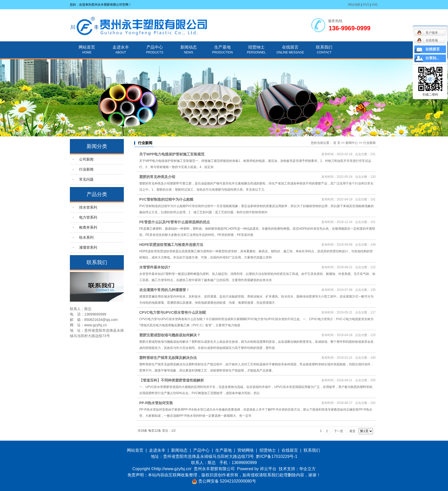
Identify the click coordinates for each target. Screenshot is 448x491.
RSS (366, 5)
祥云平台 (268, 469)
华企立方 (307, 469)
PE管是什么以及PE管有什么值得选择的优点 (175, 222)
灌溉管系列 (88, 247)
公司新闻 (86, 159)
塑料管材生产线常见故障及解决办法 (168, 358)
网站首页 (87, 47)
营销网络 (246, 450)
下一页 (339, 431)
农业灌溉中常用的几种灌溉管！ (164, 290)
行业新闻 (86, 169)
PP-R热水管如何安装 (156, 403)
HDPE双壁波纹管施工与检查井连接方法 (171, 245)
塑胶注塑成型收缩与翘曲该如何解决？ (170, 335)
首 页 (337, 143)
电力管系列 (88, 217)
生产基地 (222, 47)
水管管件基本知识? (155, 267)
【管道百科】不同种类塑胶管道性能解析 (172, 380)
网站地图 (354, 5)
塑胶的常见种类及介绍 (157, 177)
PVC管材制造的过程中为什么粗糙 (166, 199)
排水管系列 (88, 207)
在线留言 (290, 47)
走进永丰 (121, 47)
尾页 (352, 431)
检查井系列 (88, 227)
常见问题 (86, 179)
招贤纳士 (256, 47)
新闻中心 (352, 143)
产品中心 (155, 47)
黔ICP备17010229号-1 (277, 456)
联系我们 (324, 47)
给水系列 (86, 237)
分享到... (432, 58)
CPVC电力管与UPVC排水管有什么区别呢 (173, 312)
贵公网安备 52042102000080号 (224, 481)
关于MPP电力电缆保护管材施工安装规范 (172, 154)
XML (375, 5)
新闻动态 (189, 47)
